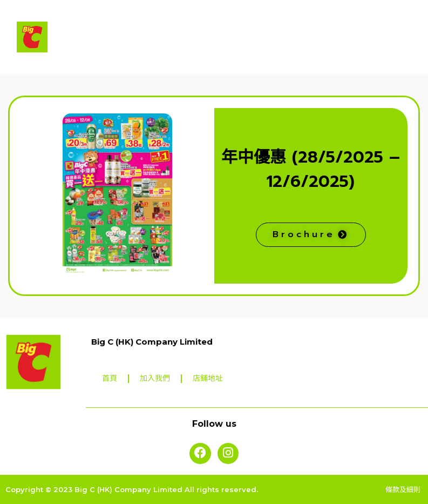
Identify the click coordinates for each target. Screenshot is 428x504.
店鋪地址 (208, 378)
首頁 (110, 378)
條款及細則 (404, 489)
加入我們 (155, 378)
